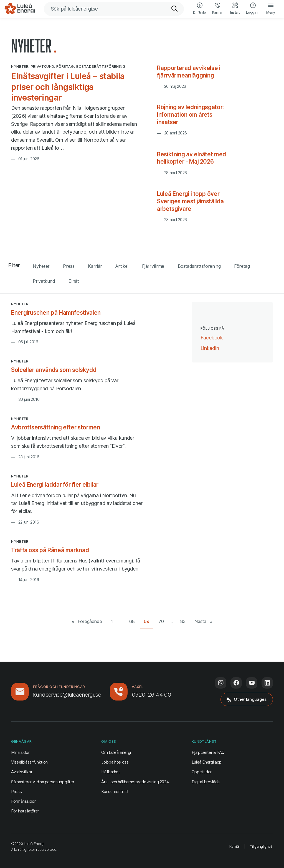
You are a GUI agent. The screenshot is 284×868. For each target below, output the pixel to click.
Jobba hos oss (115, 762)
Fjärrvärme (153, 266)
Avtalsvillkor (22, 772)
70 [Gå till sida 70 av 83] (161, 621)
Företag (242, 266)
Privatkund (44, 281)
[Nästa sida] (203, 622)
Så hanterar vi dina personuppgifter (43, 782)
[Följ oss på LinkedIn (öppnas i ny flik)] (267, 683)
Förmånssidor (23, 801)
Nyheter (41, 266)
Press (69, 266)
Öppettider (202, 772)
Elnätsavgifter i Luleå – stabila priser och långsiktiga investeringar (68, 87)
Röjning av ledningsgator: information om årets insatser (190, 115)
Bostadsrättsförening (199, 266)
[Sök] (175, 9)
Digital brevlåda (206, 782)
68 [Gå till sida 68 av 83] (132, 621)
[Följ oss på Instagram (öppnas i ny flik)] (221, 683)
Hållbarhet (111, 772)
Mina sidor (20, 752)
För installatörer (25, 811)
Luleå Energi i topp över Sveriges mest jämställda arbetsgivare (190, 201)
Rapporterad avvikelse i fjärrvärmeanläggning (189, 72)
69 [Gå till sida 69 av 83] (147, 621)
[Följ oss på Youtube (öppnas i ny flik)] (252, 683)
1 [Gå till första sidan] (112, 621)
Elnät (74, 281)
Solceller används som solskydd (54, 370)
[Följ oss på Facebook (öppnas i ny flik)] (236, 683)
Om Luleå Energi (116, 752)
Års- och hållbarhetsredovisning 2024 (135, 782)
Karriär (95, 266)
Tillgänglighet (261, 846)
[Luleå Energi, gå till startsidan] (20, 9)
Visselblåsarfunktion (29, 762)
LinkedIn (210, 348)
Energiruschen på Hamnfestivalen (56, 313)
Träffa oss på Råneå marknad (50, 550)
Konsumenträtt (115, 791)
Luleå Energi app (207, 762)
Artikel (122, 266)
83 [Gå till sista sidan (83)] (183, 621)
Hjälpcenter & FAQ (208, 752)
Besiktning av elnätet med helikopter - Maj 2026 (192, 158)
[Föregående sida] (87, 622)
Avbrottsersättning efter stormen (55, 427)
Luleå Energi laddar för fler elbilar (55, 485)
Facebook (212, 337)
